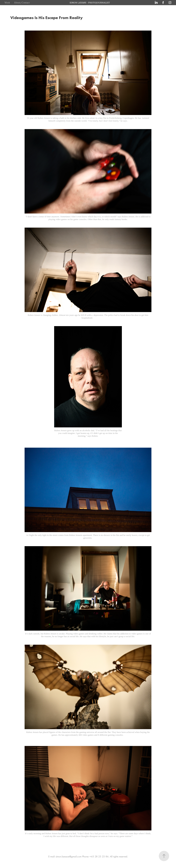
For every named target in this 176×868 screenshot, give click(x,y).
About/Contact (22, 2)
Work (7, 2)
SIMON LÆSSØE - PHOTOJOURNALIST (90, 2)
